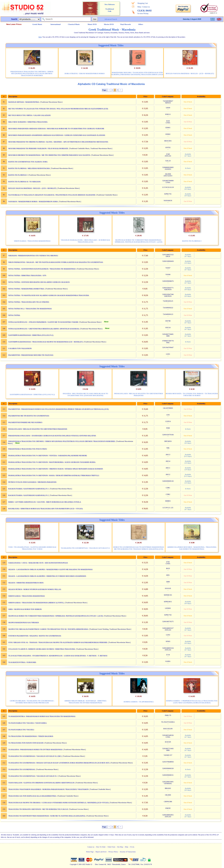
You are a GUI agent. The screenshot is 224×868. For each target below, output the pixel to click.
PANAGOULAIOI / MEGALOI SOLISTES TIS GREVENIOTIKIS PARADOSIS (139, 394)
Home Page (90, 852)
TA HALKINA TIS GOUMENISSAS (22, 769)
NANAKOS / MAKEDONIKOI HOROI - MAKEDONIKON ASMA (33, 201)
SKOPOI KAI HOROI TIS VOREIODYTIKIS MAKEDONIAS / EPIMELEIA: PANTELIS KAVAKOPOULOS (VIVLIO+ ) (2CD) (139, 241)
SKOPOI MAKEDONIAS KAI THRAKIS (24, 622)
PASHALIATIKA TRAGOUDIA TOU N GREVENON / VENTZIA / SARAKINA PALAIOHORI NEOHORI (47, 455)
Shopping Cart (143, 3)
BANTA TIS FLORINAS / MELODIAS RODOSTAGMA (29, 168)
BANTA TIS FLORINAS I (18, 175)
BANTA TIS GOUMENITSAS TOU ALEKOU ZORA (28, 162)
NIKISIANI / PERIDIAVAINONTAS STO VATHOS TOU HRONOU (33, 255)
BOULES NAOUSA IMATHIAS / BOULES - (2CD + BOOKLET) (190, 73)
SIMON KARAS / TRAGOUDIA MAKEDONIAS (32, 241)
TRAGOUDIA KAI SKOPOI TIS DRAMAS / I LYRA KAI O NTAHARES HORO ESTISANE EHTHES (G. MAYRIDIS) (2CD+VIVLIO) (58, 802)
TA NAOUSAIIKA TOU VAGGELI (21, 730)
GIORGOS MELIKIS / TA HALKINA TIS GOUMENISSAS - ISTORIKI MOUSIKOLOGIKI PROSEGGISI (32, 702)
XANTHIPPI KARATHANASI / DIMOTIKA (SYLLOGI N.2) (31, 335)
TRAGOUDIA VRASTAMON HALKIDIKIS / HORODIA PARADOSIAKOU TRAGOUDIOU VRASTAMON (48, 789)
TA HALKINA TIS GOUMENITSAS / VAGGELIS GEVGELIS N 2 (85, 548)
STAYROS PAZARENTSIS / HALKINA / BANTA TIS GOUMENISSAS (35, 636)
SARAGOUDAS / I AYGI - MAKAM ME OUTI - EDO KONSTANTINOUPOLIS (38, 563)
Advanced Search (111, 19)
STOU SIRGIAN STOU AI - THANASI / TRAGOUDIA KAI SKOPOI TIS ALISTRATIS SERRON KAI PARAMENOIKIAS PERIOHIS (58, 642)
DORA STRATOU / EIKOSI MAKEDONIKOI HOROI (85, 73)
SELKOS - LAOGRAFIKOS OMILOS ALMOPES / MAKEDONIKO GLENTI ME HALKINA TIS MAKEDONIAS (50, 569)
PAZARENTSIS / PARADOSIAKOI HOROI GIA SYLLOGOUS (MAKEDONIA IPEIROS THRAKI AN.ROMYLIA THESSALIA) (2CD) (58, 409)
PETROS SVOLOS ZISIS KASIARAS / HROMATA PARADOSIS (32, 482)
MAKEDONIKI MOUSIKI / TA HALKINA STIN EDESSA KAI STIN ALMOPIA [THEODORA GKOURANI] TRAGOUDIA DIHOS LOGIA (137, 73)
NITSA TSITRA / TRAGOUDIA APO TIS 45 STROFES (29, 302)
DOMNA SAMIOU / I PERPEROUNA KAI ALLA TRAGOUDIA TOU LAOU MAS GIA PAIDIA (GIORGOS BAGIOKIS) (192, 702)
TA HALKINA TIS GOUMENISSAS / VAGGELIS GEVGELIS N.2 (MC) (35, 756)
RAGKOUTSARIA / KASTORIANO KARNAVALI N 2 (28, 495)
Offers (141, 24)
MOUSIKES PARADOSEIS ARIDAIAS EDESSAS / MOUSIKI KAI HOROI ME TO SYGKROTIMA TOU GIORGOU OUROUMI (56, 128)
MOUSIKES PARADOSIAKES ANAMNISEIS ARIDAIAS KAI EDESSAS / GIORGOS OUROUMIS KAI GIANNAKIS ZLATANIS (57, 135)
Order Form (111, 847)
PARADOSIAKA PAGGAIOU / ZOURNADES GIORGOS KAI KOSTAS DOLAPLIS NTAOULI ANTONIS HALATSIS (52, 436)
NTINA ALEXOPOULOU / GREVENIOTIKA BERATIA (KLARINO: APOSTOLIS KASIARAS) (44, 329)
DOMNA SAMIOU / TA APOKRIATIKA (139, 702)
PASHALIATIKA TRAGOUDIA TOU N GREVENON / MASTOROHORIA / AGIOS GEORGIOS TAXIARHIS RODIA (52, 462)
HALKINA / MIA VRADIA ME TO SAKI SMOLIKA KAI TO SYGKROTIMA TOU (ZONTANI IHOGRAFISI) (85, 394)
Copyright (73, 864)
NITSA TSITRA (14, 315)
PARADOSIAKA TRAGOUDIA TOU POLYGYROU (28, 449)
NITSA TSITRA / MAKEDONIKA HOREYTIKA (26, 289)
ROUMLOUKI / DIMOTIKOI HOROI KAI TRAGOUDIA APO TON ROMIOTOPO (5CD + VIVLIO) (45, 509)
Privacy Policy (113, 852)
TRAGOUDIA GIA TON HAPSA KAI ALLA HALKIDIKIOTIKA (32, 796)
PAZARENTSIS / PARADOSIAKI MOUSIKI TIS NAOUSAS (31, 355)
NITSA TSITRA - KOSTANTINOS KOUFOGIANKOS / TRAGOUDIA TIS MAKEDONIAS (42, 269)
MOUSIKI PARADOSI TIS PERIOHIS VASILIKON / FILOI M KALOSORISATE (38, 148)
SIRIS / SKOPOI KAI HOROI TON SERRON (25, 609)
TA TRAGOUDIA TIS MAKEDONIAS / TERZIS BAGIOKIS (31, 736)
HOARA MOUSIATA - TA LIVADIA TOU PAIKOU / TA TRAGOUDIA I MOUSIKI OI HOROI (192, 394)
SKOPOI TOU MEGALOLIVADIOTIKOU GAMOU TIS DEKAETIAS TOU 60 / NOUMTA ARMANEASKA (48, 629)
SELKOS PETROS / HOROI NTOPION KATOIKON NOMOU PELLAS (35, 589)
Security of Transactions (128, 852)
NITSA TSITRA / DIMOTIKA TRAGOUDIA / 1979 (27, 275)
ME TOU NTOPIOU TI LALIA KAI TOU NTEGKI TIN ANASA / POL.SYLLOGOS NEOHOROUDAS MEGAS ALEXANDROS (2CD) (58, 109)
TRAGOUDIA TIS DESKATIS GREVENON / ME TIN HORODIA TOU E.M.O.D (38, 809)
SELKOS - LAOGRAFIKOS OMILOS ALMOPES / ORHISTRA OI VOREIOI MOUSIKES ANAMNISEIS (47, 576)
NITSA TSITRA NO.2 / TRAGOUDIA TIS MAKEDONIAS (30, 309)
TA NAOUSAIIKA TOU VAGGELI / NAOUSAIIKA (27, 723)
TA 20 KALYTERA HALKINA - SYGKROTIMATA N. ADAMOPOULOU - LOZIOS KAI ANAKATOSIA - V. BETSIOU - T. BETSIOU (58, 656)
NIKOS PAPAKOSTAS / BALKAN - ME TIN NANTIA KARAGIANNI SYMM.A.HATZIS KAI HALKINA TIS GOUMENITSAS (56, 262)
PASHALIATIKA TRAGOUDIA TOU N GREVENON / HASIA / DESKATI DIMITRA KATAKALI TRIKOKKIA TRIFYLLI (54, 475)
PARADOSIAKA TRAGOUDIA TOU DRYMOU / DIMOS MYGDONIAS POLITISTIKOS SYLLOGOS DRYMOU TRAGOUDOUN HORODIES (32, 73)
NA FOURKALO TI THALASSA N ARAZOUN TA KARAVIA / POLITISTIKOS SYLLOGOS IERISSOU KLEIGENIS (52, 195)
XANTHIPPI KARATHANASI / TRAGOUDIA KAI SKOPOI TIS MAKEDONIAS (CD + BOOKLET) (46, 342)
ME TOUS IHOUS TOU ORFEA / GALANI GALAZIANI (29, 115)
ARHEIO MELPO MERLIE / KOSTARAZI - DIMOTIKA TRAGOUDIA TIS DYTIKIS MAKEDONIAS (85, 702)
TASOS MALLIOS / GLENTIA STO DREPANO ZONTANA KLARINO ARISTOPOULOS (41, 783)
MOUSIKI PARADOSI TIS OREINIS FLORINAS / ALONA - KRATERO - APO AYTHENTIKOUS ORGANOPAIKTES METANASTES (58, 142)
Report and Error (101, 852)
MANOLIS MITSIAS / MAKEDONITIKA (24, 102)
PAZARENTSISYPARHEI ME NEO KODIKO (25, 422)
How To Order (101, 847)
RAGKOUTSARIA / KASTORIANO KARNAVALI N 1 (28, 489)
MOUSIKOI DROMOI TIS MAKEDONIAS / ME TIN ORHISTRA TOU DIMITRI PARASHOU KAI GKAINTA (49, 155)
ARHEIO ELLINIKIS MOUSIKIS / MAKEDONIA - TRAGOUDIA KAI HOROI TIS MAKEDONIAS (192, 548)
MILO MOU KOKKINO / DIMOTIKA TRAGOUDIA (28, 122)
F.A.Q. (132, 847)
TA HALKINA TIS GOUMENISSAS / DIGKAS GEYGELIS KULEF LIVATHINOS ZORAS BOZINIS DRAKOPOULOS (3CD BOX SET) (59, 763)
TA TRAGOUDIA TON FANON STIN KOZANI (26, 743)
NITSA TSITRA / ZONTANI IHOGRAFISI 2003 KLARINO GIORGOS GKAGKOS (39, 282)
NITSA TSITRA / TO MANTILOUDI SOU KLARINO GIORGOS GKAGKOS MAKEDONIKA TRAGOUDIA (49, 295)
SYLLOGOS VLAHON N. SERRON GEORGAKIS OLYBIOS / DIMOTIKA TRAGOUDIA (42, 649)
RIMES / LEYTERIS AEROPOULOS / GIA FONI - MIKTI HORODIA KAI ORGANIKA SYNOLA (45, 502)
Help (139, 7)
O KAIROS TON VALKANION (20, 348)
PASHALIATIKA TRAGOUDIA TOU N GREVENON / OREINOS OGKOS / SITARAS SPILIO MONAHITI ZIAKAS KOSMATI (56, 469)
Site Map (120, 847)
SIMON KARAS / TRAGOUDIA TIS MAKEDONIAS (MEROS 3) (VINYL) (36, 603)
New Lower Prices (14, 24)
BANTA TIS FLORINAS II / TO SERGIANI (24, 182)
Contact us (146, 7)
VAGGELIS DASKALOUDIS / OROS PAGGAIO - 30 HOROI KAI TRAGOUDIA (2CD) (85, 241)
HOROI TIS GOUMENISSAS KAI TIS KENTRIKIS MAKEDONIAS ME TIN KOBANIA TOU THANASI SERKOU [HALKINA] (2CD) (139, 548)
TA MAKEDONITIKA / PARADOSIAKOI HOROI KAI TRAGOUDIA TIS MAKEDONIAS (42, 716)
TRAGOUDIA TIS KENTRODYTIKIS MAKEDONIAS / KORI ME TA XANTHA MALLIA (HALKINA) (47, 816)
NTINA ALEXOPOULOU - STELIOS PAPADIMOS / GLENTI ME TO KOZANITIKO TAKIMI (43, 322)
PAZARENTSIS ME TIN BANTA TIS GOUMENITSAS (29, 416)
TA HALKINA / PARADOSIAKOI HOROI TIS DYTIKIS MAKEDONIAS (35, 749)
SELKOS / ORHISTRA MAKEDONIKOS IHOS (26, 583)
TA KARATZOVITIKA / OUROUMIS (22, 662)
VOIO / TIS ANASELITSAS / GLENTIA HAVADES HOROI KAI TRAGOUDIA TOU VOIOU (32, 548)
